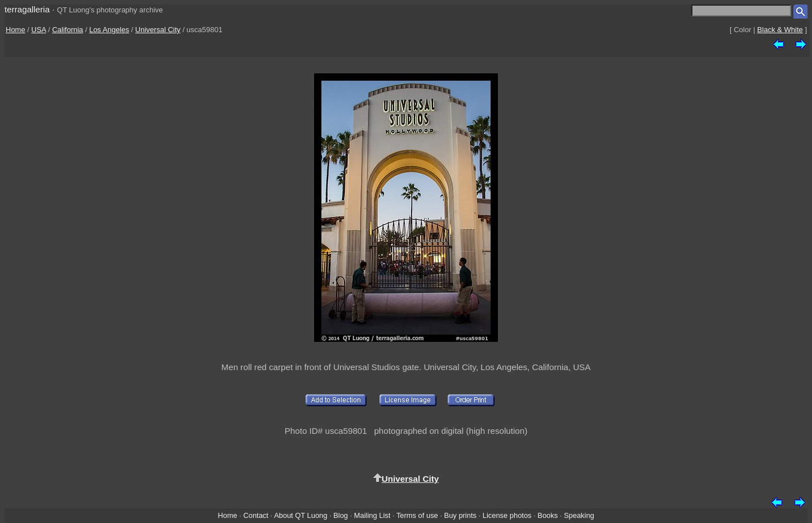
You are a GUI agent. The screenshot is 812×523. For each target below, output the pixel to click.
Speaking (579, 515)
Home (16, 30)
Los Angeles (109, 30)
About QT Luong (301, 515)
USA (39, 30)
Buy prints (460, 515)
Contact (255, 515)
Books (548, 515)
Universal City (158, 30)
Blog (341, 515)
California (67, 30)
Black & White (780, 30)
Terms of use (417, 515)
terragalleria (27, 9)
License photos (507, 515)
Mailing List (372, 515)
